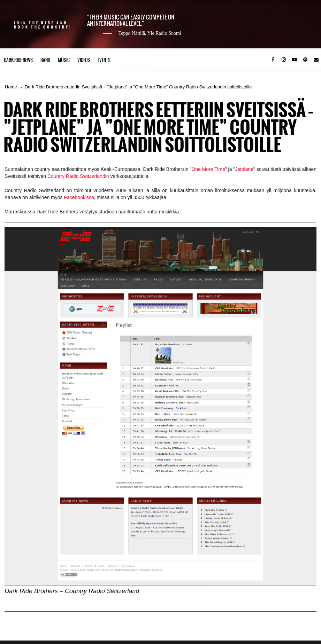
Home (11, 87)
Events (104, 60)
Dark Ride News (18, 60)
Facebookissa (79, 197)
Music (64, 60)
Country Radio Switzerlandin (78, 176)
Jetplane (244, 169)
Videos (84, 60)
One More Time (208, 169)
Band (45, 60)
